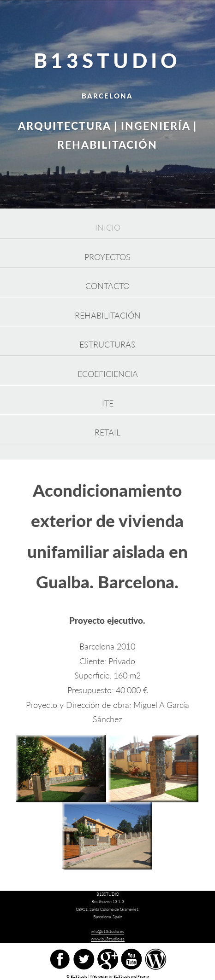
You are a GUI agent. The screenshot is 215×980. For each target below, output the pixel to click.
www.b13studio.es (108, 939)
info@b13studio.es (107, 931)
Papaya (143, 977)
